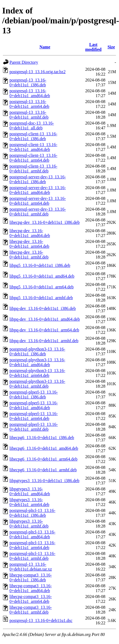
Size (111, 47)
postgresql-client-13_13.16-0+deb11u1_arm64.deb (33, 158)
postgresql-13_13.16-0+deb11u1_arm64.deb (29, 104)
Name (45, 47)
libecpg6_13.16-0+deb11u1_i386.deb (42, 438)
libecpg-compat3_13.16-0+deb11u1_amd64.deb (31, 588)
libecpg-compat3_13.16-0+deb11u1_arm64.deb (31, 599)
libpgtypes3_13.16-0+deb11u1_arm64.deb (29, 502)
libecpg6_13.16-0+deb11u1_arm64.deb (43, 459)
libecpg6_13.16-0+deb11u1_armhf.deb (43, 470)
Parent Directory (24, 62)
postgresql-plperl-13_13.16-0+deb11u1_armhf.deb (34, 427)
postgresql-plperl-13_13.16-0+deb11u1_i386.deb (34, 394)
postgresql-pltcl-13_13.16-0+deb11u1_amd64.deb (32, 534)
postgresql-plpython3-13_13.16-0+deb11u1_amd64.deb (37, 362)
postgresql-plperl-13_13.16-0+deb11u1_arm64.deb (34, 416)
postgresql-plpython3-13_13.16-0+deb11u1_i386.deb (37, 351)
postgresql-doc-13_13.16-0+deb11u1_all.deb (32, 125)
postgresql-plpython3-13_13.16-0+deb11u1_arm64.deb (37, 373)
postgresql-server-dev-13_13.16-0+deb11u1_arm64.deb (38, 201)
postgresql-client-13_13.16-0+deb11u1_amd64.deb (33, 147)
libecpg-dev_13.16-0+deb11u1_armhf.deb (29, 255)
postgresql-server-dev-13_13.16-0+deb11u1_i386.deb (38, 179)
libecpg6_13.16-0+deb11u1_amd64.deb (44, 448)
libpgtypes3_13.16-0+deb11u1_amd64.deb (30, 491)
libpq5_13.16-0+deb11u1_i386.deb (40, 265)
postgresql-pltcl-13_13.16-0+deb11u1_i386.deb (32, 513)
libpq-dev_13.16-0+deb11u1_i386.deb (43, 308)
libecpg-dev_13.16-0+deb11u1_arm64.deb (29, 244)
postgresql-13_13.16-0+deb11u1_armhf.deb (29, 115)
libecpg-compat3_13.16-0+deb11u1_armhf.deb (31, 610)
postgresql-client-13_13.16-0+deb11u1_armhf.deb (33, 169)
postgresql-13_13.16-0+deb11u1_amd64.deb (30, 93)
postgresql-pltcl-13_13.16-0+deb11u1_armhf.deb (32, 556)
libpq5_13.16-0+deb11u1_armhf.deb (41, 298)
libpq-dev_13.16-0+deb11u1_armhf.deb (44, 341)
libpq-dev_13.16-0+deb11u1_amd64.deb (45, 319)
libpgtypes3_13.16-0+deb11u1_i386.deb (44, 481)
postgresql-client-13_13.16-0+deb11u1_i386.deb (33, 136)
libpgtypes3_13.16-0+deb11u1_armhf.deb (29, 524)
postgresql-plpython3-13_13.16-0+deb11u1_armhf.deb (37, 384)
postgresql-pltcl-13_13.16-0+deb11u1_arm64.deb (32, 545)
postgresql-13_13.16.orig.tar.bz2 (38, 72)
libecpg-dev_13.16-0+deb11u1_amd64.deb (30, 233)
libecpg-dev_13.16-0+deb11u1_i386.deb (45, 222)
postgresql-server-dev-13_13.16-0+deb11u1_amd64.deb (38, 190)
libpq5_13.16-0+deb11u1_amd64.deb (42, 276)
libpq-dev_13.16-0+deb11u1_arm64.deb (44, 330)
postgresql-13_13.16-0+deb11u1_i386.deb (28, 82)
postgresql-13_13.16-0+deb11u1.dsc (41, 620)
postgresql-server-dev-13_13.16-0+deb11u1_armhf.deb (38, 212)
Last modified (93, 47)
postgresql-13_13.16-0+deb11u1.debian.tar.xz (31, 567)
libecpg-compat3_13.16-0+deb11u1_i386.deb (31, 577)
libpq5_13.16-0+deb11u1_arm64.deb (42, 287)
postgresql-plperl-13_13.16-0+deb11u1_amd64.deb (34, 405)
